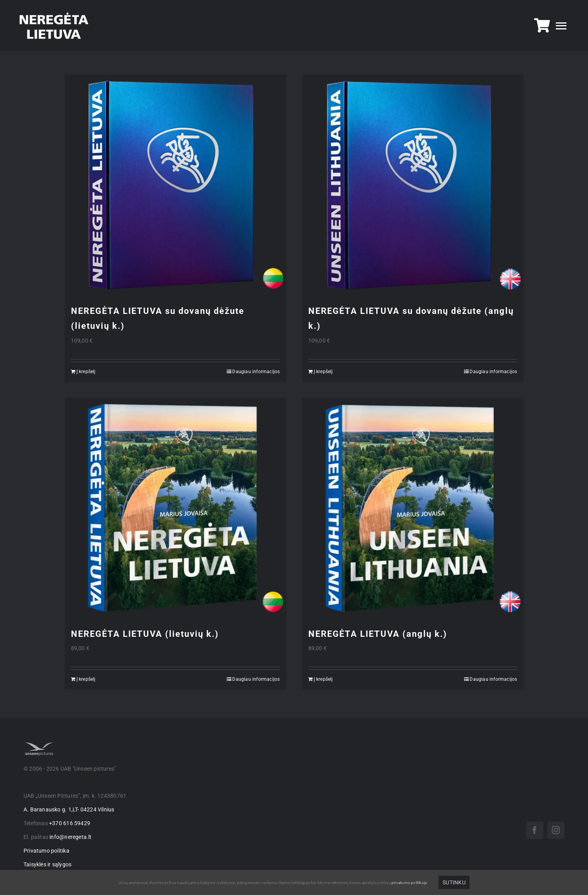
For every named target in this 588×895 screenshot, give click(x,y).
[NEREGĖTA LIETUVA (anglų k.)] (413, 508)
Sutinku (454, 882)
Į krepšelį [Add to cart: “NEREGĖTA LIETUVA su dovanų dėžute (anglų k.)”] (323, 372)
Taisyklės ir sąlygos (47, 864)
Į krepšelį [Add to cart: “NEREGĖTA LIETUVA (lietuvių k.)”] (86, 679)
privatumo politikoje (409, 883)
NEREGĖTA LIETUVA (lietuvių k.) (145, 634)
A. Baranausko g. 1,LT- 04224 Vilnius (69, 809)
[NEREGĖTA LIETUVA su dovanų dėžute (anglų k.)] (413, 185)
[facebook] (535, 830)
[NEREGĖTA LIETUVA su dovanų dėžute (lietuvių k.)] (176, 185)
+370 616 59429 (70, 823)
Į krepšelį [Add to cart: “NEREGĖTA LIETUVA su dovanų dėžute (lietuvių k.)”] (86, 372)
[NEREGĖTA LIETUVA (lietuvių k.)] (176, 508)
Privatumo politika (46, 851)
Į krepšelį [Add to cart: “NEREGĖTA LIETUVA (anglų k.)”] (323, 679)
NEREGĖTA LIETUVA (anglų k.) (378, 634)
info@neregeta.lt (70, 837)
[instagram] (556, 830)
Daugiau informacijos (256, 372)
